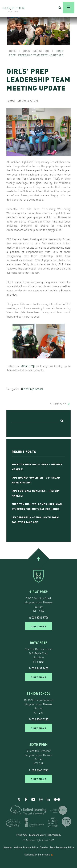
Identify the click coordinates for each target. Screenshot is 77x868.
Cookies (44, 847)
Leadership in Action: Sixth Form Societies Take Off (35, 519)
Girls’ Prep (28, 366)
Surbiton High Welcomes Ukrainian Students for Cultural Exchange (37, 506)
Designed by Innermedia (39, 854)
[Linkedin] (48, 799)
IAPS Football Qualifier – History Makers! (36, 493)
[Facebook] (26, 799)
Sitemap (8, 847)
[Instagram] (41, 799)
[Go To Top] (38, 559)
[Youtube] (33, 799)
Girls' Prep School (32, 389)
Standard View (37, 835)
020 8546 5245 (40, 719)
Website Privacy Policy (26, 847)
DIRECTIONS (38, 626)
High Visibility (54, 835)
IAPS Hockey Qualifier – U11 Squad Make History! (36, 480)
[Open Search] (60, 8)
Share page (58, 404)
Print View (22, 835)
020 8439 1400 (40, 668)
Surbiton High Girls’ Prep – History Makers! (37, 467)
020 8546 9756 (40, 617)
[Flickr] (57, 799)
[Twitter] (19, 799)
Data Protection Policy (62, 847)
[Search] (35, 420)
